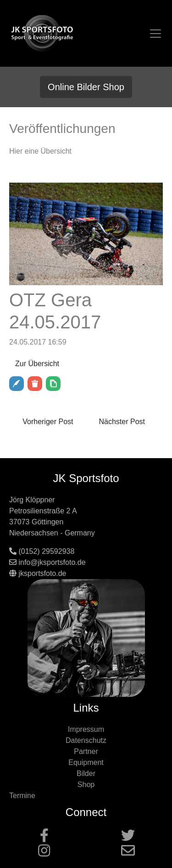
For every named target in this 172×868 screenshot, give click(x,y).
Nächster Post (122, 422)
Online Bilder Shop (86, 87)
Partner (86, 751)
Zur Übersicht (37, 364)
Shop (86, 785)
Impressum (86, 729)
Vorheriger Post (48, 422)
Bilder (86, 773)
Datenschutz (86, 740)
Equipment (86, 762)
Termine (22, 796)
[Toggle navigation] (155, 34)
